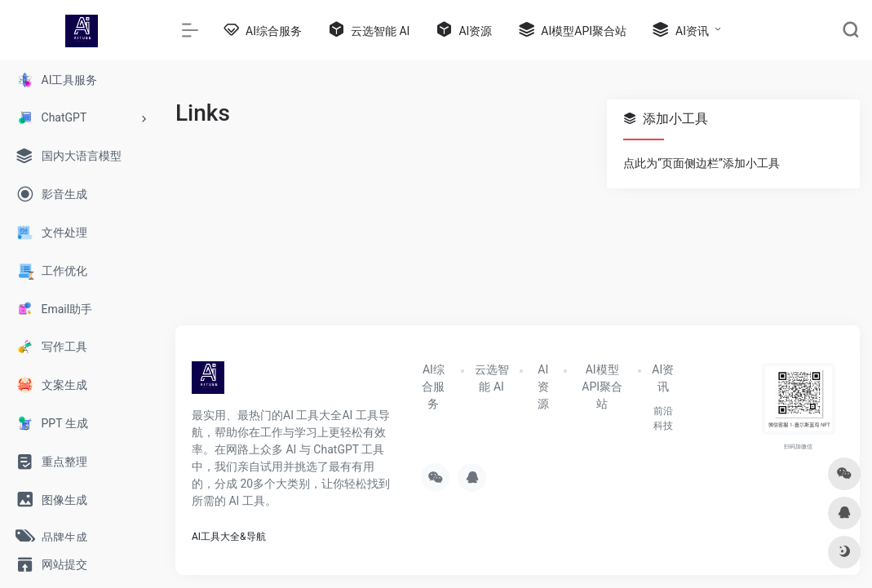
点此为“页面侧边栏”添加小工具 (702, 163)
